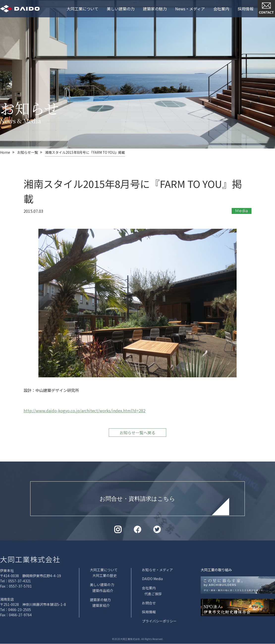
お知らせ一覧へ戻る (137, 434)
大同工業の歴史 (105, 577)
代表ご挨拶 (153, 595)
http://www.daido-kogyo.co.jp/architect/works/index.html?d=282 (84, 412)
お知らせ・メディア (157, 571)
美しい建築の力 (121, 9)
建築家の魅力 (155, 9)
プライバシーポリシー (159, 621)
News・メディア (190, 9)
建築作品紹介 (103, 592)
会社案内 (221, 9)
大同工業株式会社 (31, 561)
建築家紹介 (101, 606)
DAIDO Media (152, 580)
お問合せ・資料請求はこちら (137, 500)
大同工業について (82, 9)
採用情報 (246, 9)
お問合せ (149, 604)
